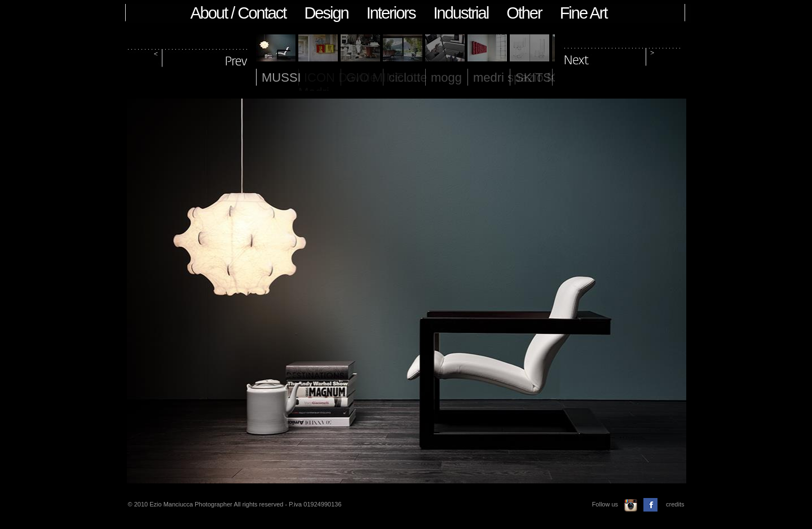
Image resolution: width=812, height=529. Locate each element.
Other (524, 13)
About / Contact (239, 13)
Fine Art (584, 13)
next (623, 55)
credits (675, 504)
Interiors (391, 13)
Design (326, 13)
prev (188, 55)
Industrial (461, 13)
